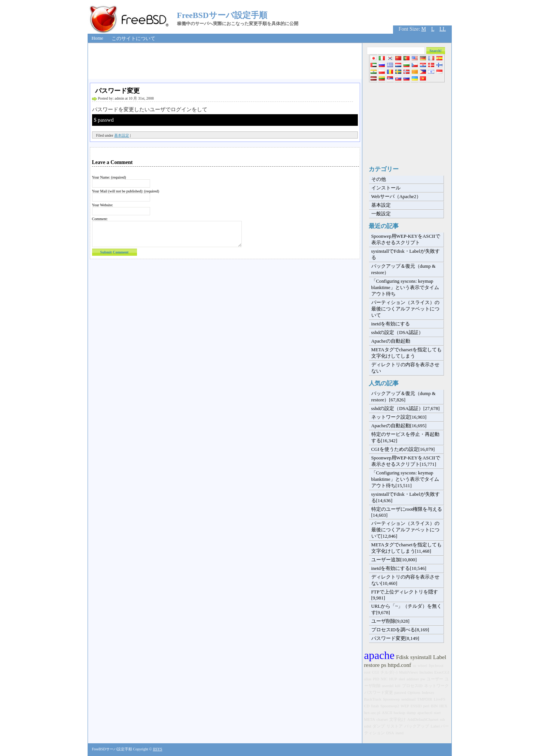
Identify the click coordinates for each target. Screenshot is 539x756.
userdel (388, 686)
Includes (426, 672)
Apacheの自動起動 (391, 341)
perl (426, 706)
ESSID (416, 706)
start (437, 713)
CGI (375, 672)
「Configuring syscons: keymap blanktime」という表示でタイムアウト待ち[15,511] (405, 479)
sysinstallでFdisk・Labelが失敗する (406, 254)
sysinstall (421, 657)
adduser (413, 679)
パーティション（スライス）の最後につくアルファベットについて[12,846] (405, 530)
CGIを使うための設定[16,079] (403, 449)
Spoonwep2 (390, 706)
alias (368, 679)
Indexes (428, 693)
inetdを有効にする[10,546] (399, 568)
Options (414, 693)
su (414, 666)
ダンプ (379, 726)
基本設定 (122, 135)
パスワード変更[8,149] (395, 638)
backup (400, 713)
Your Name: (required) (109, 177)
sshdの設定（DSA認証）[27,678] (406, 409)
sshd (368, 726)
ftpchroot (436, 666)
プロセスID (412, 686)
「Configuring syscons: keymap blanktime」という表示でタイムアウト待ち (405, 288)
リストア (395, 726)
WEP (405, 706)
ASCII (387, 713)
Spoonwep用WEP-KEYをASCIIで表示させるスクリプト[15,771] (406, 461)
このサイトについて (133, 39)
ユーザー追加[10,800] (394, 560)
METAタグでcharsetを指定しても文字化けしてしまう (406, 353)
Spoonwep (391, 699)
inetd (400, 733)
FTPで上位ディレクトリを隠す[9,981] (405, 595)
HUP (393, 679)
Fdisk (402, 657)
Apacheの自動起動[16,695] (399, 426)
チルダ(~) (389, 672)
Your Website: (103, 205)
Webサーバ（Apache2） (396, 197)
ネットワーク (436, 686)
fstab (375, 706)
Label (440, 657)
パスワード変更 (117, 91)
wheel (422, 666)
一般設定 (381, 214)
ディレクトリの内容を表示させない (405, 368)
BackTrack (373, 699)
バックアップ (417, 726)
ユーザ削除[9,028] (390, 621)
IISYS (157, 749)
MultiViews (408, 672)
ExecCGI (442, 672)
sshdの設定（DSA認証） (397, 333)
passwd (400, 693)
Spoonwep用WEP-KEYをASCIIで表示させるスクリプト (406, 239)
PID (376, 679)
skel (402, 679)
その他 (379, 179)
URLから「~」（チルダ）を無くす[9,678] (407, 609)
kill (398, 686)
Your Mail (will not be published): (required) (126, 191)
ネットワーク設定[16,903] (399, 417)
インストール (386, 188)
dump (411, 713)
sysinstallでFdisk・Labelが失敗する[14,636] (406, 497)
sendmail (408, 699)
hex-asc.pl (372, 713)
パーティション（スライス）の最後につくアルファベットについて (405, 309)
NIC (384, 679)
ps (384, 665)
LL (443, 29)
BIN (434, 706)
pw (423, 679)
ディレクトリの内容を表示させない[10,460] (405, 580)
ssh (442, 719)
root (367, 672)
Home (98, 38)
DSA (390, 733)
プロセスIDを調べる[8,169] (400, 630)
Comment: (100, 219)
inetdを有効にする (391, 324)
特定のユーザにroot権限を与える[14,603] (407, 512)
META (370, 719)
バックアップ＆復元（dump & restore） (404, 269)
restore (372, 665)
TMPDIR (424, 699)
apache (379, 655)
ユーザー (435, 679)
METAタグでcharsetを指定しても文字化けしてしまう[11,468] (406, 548)
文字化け (398, 719)
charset (382, 719)
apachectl (425, 713)
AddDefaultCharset (423, 719)
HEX (443, 706)
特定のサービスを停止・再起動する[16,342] (405, 438)
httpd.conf (400, 665)
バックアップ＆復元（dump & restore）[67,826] (404, 397)
